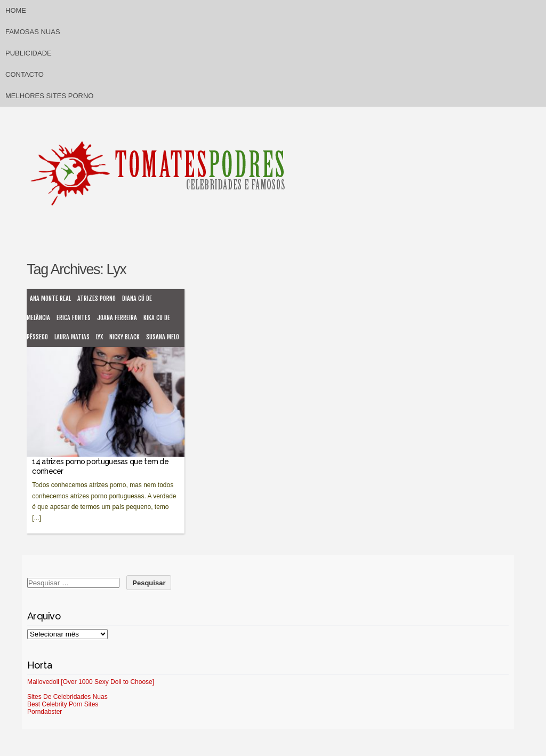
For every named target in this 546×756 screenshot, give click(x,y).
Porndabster (45, 712)
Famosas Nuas (33, 32)
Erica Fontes (74, 318)
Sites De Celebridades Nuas (67, 697)
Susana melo (163, 337)
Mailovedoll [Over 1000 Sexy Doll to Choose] (91, 682)
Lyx (99, 337)
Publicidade (29, 53)
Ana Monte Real (50, 299)
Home (16, 10)
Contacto (25, 74)
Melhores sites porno (49, 96)
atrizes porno (97, 299)
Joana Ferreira (117, 318)
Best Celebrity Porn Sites (63, 704)
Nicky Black (125, 337)
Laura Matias (72, 337)
